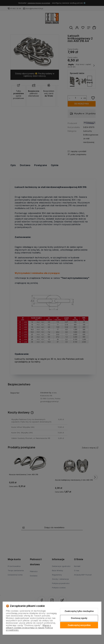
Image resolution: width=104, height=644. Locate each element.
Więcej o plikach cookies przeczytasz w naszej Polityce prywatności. (29, 628)
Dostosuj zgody (79, 618)
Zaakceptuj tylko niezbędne (79, 611)
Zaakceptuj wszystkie (79, 625)
